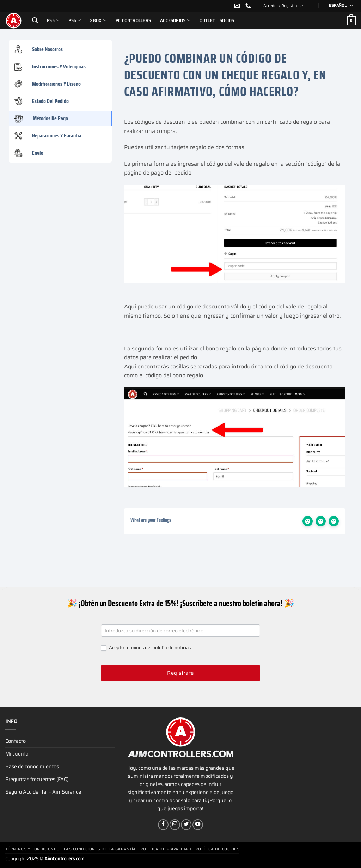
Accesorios (175, 20)
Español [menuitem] (338, 5)
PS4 (75, 20)
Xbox (98, 20)
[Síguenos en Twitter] (186, 825)
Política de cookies (218, 849)
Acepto (146, 648)
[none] (339, 6)
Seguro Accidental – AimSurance (43, 792)
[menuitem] (339, 6)
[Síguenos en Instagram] (175, 825)
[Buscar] (35, 20)
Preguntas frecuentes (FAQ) (37, 779)
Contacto (16, 741)
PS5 (53, 20)
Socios (227, 20)
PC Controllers (133, 20)
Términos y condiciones (32, 849)
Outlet (207, 20)
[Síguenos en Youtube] (198, 825)
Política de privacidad (166, 849)
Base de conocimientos (32, 766)
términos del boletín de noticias (158, 647)
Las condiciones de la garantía (100, 849)
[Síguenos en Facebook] (163, 825)
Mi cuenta (17, 754)
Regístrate (180, 673)
